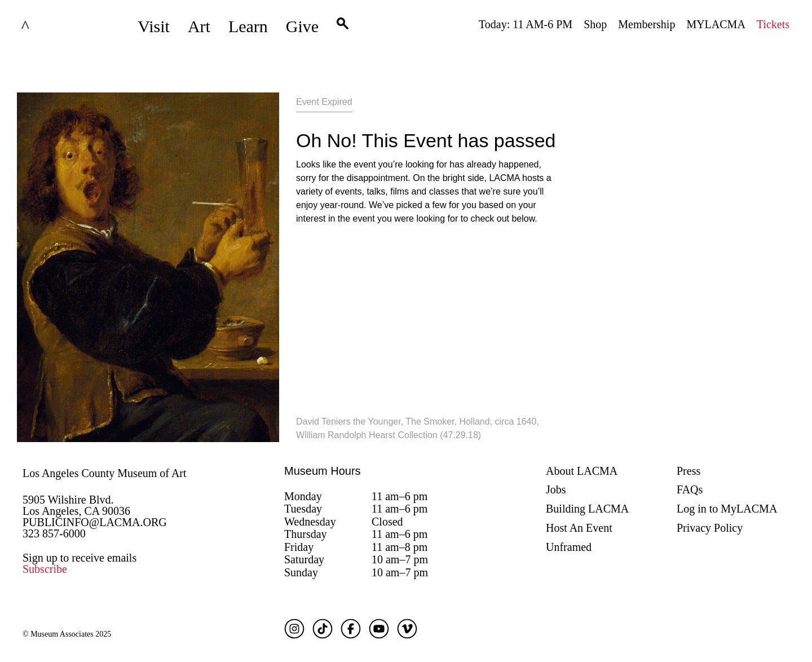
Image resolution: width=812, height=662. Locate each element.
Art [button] (199, 26)
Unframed (569, 547)
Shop (595, 24)
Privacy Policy (710, 528)
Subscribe (45, 569)
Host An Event (579, 528)
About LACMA (582, 471)
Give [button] (302, 26)
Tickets (773, 24)
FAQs (690, 489)
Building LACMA (587, 509)
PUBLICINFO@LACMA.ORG (95, 522)
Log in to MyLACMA (727, 509)
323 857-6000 (54, 533)
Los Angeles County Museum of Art (105, 473)
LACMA (53, 27)
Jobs (556, 489)
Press (689, 471)
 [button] (343, 27)
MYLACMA (716, 24)
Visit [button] (154, 26)
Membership (646, 24)
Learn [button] (248, 26)
